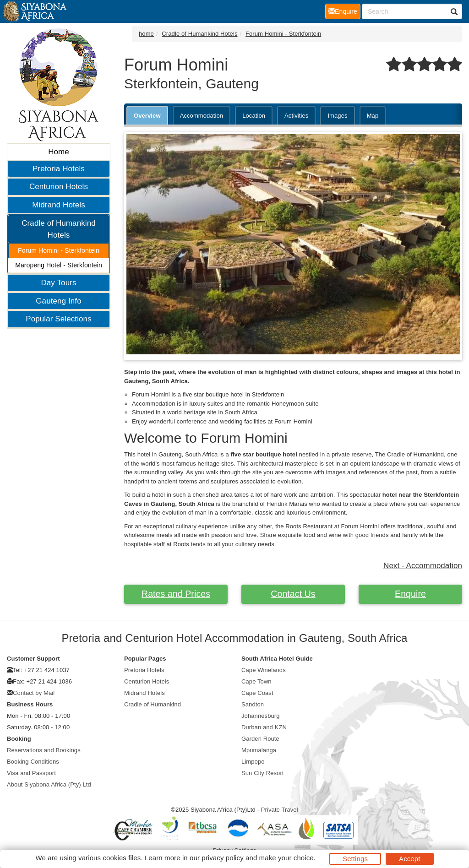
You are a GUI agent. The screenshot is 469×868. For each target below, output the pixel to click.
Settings (355, 859)
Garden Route (260, 739)
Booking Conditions (33, 762)
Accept (409, 859)
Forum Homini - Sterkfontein (59, 250)
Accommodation (202, 116)
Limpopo (253, 762)
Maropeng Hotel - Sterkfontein (59, 265)
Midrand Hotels (59, 205)
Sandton (253, 704)
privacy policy (222, 858)
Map (373, 116)
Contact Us (293, 594)
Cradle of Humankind (153, 704)
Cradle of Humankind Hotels (59, 229)
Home (59, 152)
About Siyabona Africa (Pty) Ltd (49, 784)
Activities (296, 116)
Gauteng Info (59, 301)
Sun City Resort (263, 773)
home (146, 34)
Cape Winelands (264, 670)
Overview (147, 116)
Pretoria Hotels (59, 169)
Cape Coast (257, 693)
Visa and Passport (31, 773)
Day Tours (58, 283)
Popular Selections (59, 319)
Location (254, 116)
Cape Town (256, 681)
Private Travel (280, 810)
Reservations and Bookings (44, 750)
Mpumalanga (259, 750)
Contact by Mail (34, 693)
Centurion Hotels (59, 187)
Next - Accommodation (423, 566)
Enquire (410, 594)
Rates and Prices (176, 594)
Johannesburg (261, 716)
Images (337, 116)
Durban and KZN (264, 727)
